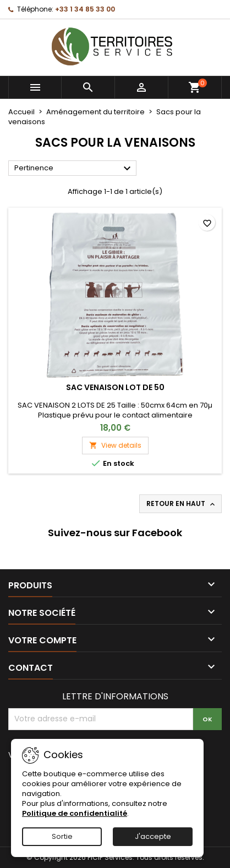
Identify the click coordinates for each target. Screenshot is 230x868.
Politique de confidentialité (75, 813)
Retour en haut (182, 504)
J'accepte (153, 836)
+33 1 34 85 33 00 (85, 9)
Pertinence (74, 169)
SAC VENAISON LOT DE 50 (115, 387)
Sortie (62, 836)
